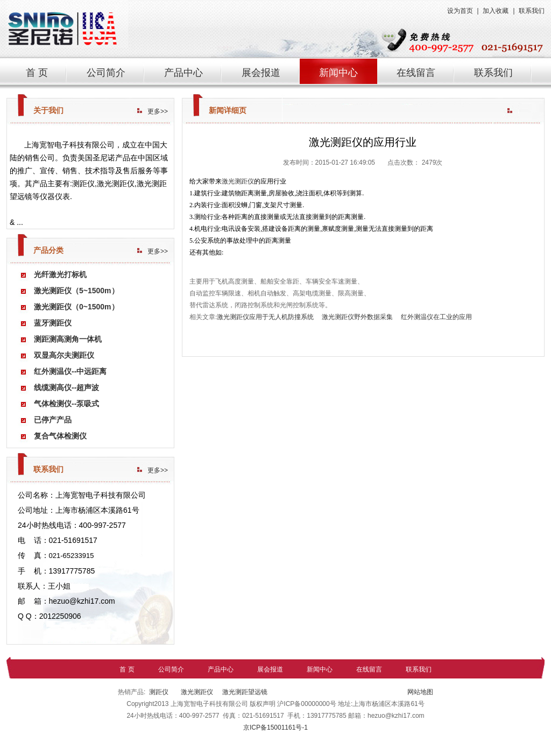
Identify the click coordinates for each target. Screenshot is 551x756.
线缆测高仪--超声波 (66, 387)
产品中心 (183, 73)
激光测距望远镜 (245, 692)
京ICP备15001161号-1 (275, 727)
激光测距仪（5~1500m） (76, 291)
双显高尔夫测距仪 (64, 355)
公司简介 (106, 73)
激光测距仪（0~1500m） (76, 307)
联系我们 (532, 11)
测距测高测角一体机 (68, 339)
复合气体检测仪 (60, 436)
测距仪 (159, 692)
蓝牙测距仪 (53, 323)
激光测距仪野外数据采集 (357, 317)
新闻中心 (338, 73)
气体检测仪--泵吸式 (66, 404)
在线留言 (416, 73)
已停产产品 (53, 420)
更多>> (158, 111)
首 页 (37, 73)
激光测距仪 (238, 181)
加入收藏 (496, 11)
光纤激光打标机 (60, 274)
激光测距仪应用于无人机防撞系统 (265, 317)
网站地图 (419, 692)
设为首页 (460, 11)
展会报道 (261, 73)
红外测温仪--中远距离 (70, 371)
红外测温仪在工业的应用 (436, 317)
